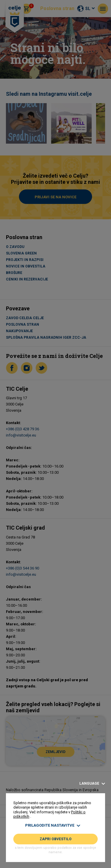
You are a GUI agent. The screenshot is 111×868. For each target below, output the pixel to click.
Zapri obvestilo (56, 839)
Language (92, 784)
